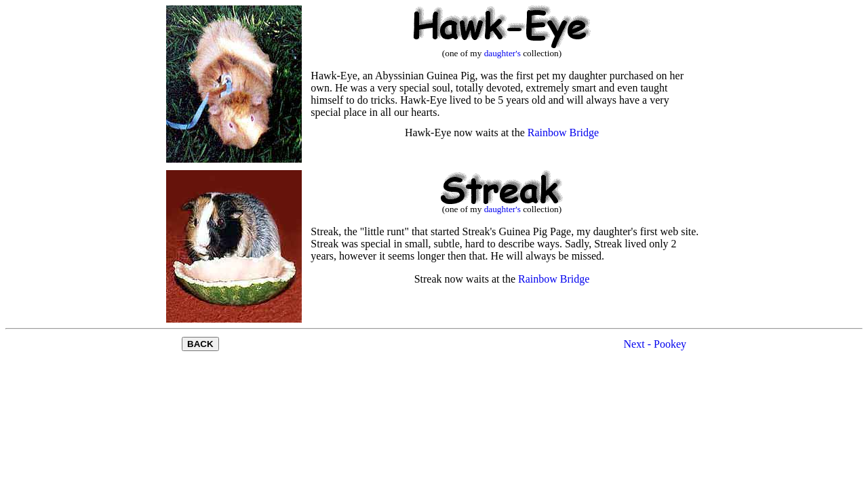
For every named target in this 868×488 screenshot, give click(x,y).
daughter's (502, 53)
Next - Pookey (655, 344)
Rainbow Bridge (563, 133)
